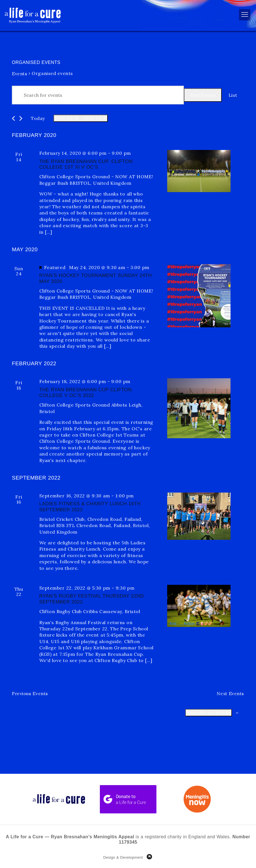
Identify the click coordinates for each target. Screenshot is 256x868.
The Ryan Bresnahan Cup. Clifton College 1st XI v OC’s (86, 164)
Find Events (203, 95)
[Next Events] (21, 118)
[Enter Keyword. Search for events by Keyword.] (98, 95)
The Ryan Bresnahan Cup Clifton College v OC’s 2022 (86, 393)
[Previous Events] (13, 118)
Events (20, 74)
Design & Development (123, 858)
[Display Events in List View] (233, 95)
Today (38, 118)
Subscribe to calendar (208, 713)
